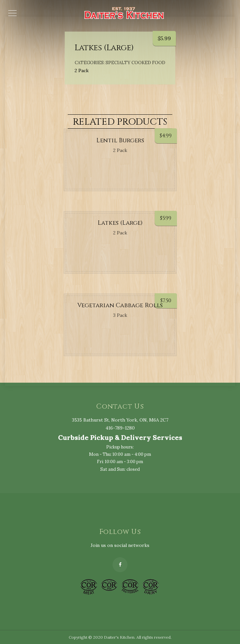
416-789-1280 (120, 428)
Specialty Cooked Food (135, 63)
